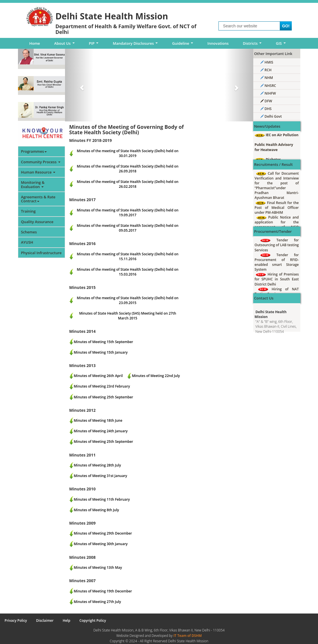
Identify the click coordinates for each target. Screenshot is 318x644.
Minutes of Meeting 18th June (98, 420)
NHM (267, 78)
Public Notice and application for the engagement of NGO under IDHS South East (277, 225)
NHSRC (268, 86)
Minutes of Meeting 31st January (101, 476)
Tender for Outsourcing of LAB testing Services (277, 245)
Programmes (34, 151)
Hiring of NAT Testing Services (277, 292)
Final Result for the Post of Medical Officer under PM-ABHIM (277, 208)
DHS (266, 109)
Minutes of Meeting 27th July (98, 602)
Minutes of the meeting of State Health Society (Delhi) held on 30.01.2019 (127, 153)
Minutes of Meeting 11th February (102, 499)
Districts (253, 45)
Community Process (41, 162)
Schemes (29, 232)
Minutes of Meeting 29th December (103, 533)
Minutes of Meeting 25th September (104, 397)
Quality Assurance (37, 222)
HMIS (267, 62)
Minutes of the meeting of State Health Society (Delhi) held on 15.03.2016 (127, 272)
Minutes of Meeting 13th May (98, 567)
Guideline (184, 45)
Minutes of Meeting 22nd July (156, 376)
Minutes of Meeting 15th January (101, 352)
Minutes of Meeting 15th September (104, 342)
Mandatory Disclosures (136, 45)
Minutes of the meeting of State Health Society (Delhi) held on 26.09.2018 (127, 169)
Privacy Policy (16, 620)
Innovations (218, 43)
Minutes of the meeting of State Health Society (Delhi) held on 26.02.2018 (127, 184)
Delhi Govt (271, 116)
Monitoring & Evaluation (33, 184)
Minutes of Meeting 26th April (98, 376)
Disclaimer (45, 620)
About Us (65, 45)
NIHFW (268, 93)
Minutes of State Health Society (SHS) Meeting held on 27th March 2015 (127, 316)
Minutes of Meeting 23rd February (102, 386)
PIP (95, 45)
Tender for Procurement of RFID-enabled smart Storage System (277, 262)
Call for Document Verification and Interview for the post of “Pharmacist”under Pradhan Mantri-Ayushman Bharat (277, 186)
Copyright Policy (93, 620)
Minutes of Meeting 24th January (101, 431)
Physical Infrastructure (41, 253)
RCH (266, 70)
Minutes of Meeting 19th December (103, 591)
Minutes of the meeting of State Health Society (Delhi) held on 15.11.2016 (127, 256)
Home (35, 43)
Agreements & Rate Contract (38, 199)
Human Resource (38, 172)
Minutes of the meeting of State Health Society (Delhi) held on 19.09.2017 (127, 213)
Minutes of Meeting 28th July (98, 465)
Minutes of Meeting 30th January (101, 544)
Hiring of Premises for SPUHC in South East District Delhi (277, 279)
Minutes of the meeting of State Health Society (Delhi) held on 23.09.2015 (127, 300)
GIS (282, 45)
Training (28, 211)
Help (67, 620)
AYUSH (27, 242)
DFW (266, 101)
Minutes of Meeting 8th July (97, 510)
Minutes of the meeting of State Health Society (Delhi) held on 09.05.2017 (127, 228)
